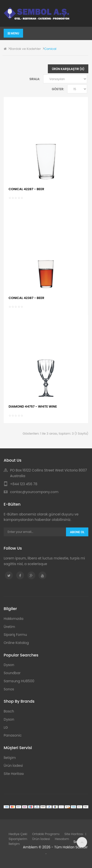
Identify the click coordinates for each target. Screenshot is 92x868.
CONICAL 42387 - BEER (26, 298)
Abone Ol (77, 532)
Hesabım (62, 839)
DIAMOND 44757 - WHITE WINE (33, 406)
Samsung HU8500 (19, 681)
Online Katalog (16, 643)
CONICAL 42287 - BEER (26, 189)
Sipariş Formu (15, 635)
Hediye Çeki (18, 834)
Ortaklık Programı (46, 834)
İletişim (10, 758)
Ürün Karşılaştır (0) (68, 69)
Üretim (9, 627)
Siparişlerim (18, 839)
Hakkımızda (13, 619)
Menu (13, 33)
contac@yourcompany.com (34, 492)
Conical (50, 49)
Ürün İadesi (13, 766)
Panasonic (13, 735)
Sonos (9, 689)
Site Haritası (14, 774)
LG (6, 727)
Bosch (9, 711)
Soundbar (12, 673)
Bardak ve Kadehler (25, 49)
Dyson (9, 665)
